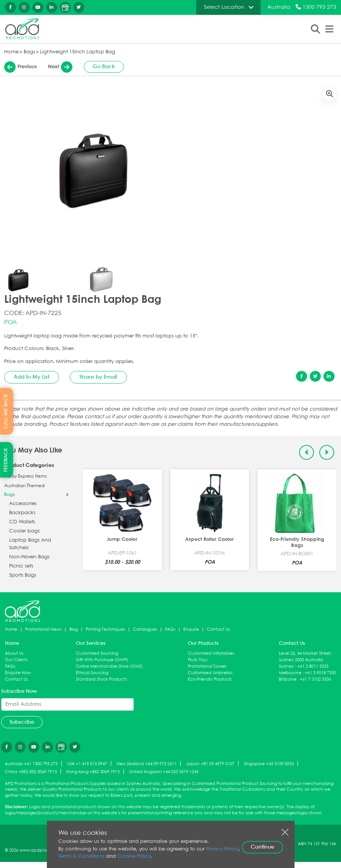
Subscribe (22, 722)
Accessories (23, 504)
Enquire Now (18, 673)
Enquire (191, 629)
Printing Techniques (105, 629)
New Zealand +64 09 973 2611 (146, 764)
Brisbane (288, 679)
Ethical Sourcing (92, 673)
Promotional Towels (207, 666)
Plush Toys (198, 660)
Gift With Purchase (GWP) (102, 660)
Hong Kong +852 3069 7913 (93, 772)
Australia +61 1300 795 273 (31, 764)
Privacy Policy (222, 849)
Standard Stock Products (101, 679)
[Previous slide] (307, 452)
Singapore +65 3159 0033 (269, 764)
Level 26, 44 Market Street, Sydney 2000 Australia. (305, 657)
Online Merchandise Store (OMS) (109, 666)
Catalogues (145, 629)
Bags (29, 52)
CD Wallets (22, 522)
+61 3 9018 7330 (320, 673)
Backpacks (22, 513)
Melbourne (290, 673)
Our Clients (16, 660)
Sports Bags (23, 575)
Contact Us (218, 629)
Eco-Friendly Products (210, 679)
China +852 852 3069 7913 (31, 772)
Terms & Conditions (81, 856)
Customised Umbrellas (210, 673)
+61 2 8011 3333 (313, 666)
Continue (263, 847)
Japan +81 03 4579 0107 (210, 764)
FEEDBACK (6, 460)
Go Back (104, 67)
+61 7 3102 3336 (315, 679)
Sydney (286, 666)
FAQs (170, 629)
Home (11, 52)
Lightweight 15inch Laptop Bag (78, 52)
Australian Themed (24, 486)
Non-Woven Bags (29, 557)
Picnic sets (21, 566)
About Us (14, 653)
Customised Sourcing (97, 653)
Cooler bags (24, 531)
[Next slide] (327, 452)
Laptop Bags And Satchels (30, 544)
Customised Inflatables (211, 653)
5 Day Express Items (26, 476)
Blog (74, 629)
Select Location (224, 7)
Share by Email (98, 377)
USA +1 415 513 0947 (87, 764)
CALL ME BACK (6, 411)
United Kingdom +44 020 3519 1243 (164, 772)
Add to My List (31, 377)
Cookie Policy (134, 856)
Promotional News (43, 629)
